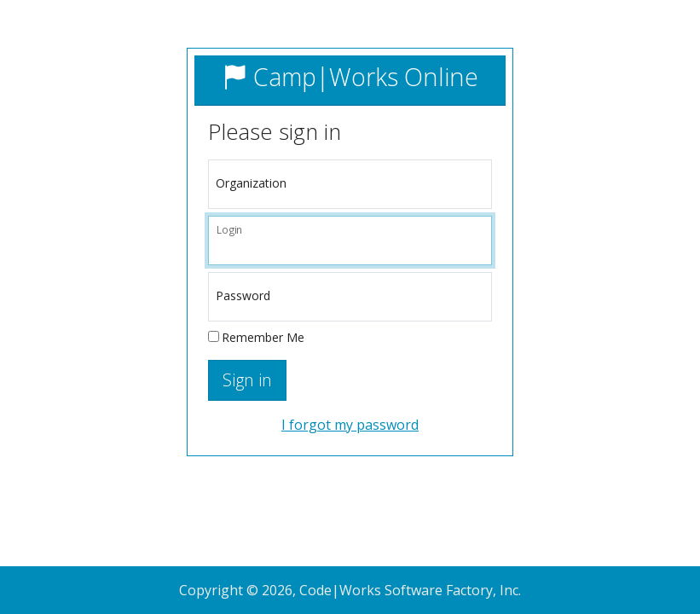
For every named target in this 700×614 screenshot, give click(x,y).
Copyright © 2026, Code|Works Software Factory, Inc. (350, 590)
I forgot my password (350, 425)
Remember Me (263, 337)
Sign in (247, 380)
